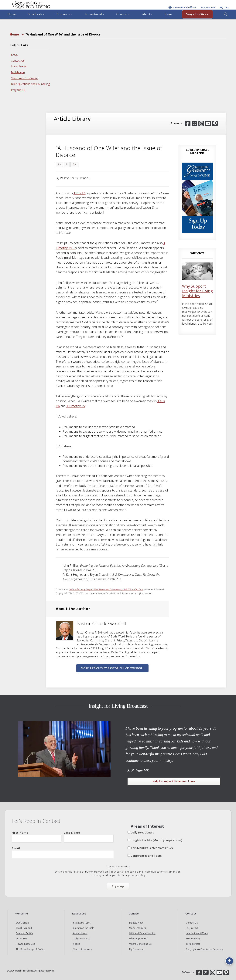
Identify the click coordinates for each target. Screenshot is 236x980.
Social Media (19, 66)
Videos (76, 944)
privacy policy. (137, 875)
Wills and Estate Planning (142, 933)
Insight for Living (50, 10)
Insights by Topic (82, 923)
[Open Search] (226, 25)
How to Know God (26, 944)
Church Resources (82, 949)
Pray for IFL (18, 90)
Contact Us (18, 61)
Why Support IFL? (138, 939)
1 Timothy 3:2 (76, 406)
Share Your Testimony (25, 78)
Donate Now (136, 923)
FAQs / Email (193, 928)
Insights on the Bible (83, 928)
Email (63, 852)
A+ (74, 164)
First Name (37, 837)
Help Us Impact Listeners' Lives (174, 781)
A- (59, 164)
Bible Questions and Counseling (30, 84)
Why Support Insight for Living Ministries (197, 291)
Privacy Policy (193, 939)
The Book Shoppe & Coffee (30, 949)
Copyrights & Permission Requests (204, 949)
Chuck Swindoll (24, 928)
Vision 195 (21, 939)
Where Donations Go (140, 944)
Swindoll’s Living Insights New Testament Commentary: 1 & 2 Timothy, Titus (106, 589)
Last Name (89, 837)
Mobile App (18, 72)
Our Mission (22, 923)
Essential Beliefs (24, 933)
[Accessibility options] (228, 958)
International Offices (197, 933)
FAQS (14, 55)
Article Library (80, 933)
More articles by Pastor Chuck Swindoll (112, 668)
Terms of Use (193, 944)
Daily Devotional (81, 939)
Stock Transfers (137, 928)
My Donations (137, 949)
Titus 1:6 (80, 193)
